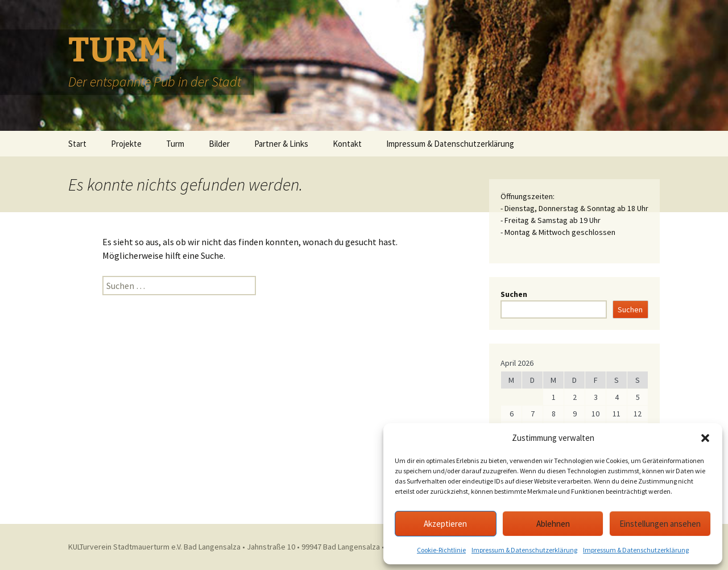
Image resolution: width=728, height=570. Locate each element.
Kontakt (347, 144)
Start (77, 144)
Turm (175, 144)
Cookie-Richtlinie (441, 550)
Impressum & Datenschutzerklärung (524, 550)
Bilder (219, 144)
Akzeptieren (445, 524)
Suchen (514, 294)
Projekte (126, 144)
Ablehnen (553, 524)
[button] (705, 438)
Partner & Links (281, 144)
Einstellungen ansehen (660, 524)
